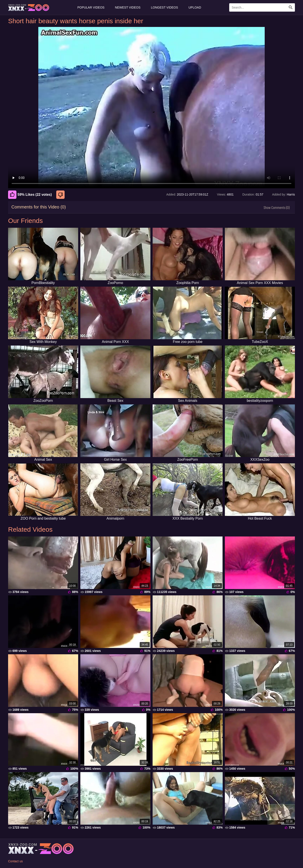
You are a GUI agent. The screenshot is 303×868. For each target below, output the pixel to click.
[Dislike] (61, 195)
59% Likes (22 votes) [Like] (30, 195)
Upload (195, 7)
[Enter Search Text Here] (262, 7)
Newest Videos (128, 7)
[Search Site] (291, 7)
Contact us (15, 861)
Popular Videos (91, 7)
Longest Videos (165, 7)
